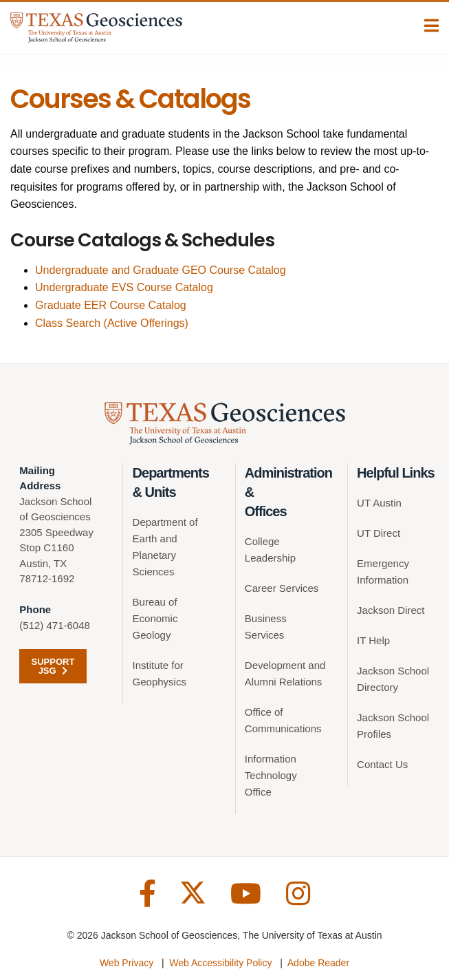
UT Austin (379, 503)
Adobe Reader (318, 963)
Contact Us (382, 764)
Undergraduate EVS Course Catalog (124, 287)
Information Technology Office (271, 775)
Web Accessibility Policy (220, 963)
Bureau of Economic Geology (155, 618)
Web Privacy (127, 963)
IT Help (373, 640)
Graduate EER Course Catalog (111, 305)
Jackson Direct (391, 610)
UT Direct (379, 533)
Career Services (282, 588)
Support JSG (53, 666)
